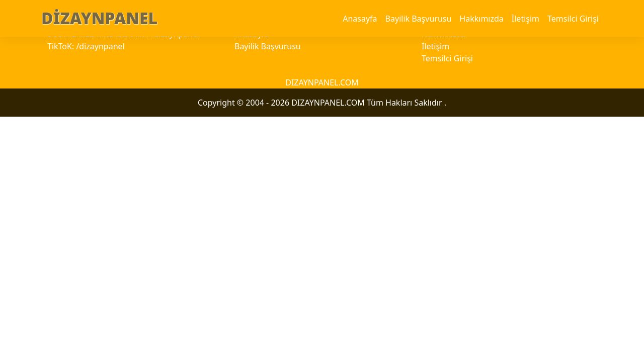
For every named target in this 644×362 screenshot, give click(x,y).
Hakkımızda (481, 19)
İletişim (526, 19)
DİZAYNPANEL (99, 18)
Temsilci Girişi (573, 19)
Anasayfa (360, 19)
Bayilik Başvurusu (419, 19)
